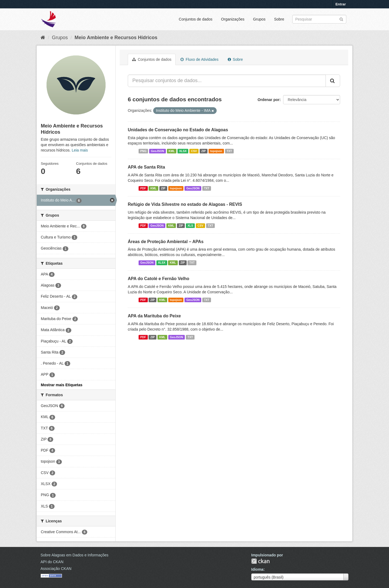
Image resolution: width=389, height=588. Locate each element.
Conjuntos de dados (196, 19)
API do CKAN (52, 562)
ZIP (203, 151)
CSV (194, 151)
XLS (190, 226)
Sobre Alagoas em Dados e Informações (74, 555)
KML (172, 151)
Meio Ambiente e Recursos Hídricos (116, 38)
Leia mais (80, 150)
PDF (143, 188)
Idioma (257, 569)
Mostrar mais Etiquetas (62, 385)
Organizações (233, 19)
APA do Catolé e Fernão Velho (159, 279)
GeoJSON (158, 151)
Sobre (279, 19)
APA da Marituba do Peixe (154, 316)
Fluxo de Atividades (199, 59)
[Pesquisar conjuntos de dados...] (227, 81)
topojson (216, 151)
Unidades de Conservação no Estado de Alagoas (178, 130)
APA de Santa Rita (146, 167)
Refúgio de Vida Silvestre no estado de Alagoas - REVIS (185, 204)
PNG (143, 151)
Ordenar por (269, 100)
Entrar (341, 4)
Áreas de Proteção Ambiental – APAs (166, 242)
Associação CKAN (56, 569)
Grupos (259, 19)
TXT (229, 151)
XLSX (183, 151)
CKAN (260, 561)
